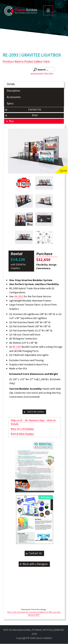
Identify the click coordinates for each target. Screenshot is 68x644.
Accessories (14, 97)
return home (49, 74)
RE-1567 (17, 347)
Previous (8, 61)
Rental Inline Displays (22, 434)
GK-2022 (19, 297)
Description (13, 91)
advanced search (37, 74)
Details (11, 84)
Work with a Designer (34, 564)
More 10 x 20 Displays (22, 429)
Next (47, 61)
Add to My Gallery (34, 412)
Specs (10, 104)
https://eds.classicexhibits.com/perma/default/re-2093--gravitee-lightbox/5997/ (34, 614)
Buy (10, 121)
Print (21, 115)
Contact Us (23, 110)
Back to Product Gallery (28, 61)
